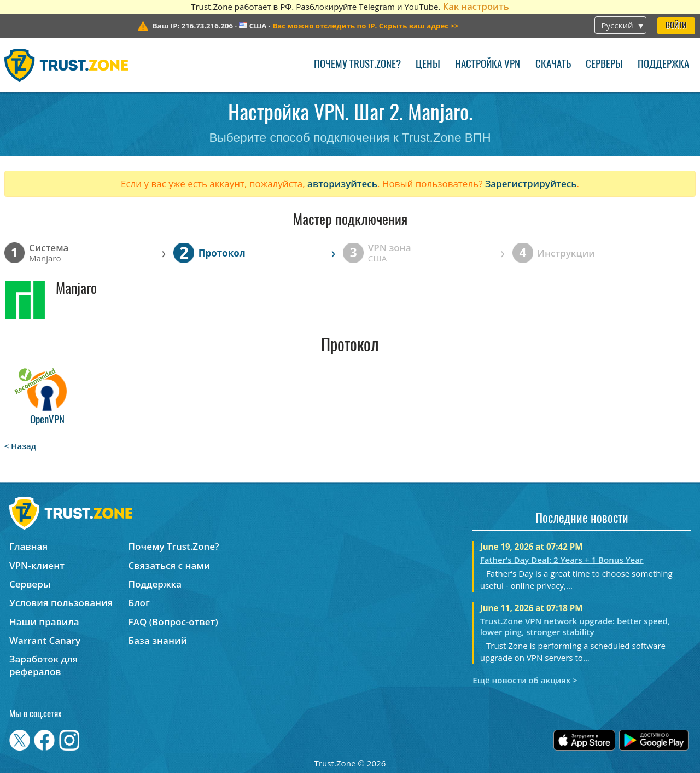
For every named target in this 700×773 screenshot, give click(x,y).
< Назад (21, 446)
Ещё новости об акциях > (525, 680)
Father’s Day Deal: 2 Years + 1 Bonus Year (562, 560)
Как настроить (476, 6)
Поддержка (663, 65)
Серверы (604, 65)
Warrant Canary (45, 640)
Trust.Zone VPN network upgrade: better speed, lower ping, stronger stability (575, 626)
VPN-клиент (37, 565)
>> (365, 26)
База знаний (158, 640)
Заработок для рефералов (43, 665)
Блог (139, 603)
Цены (428, 65)
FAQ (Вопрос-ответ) (173, 622)
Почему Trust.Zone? (357, 65)
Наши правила (44, 622)
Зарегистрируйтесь (531, 184)
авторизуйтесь (342, 184)
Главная (28, 546)
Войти (676, 26)
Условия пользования (61, 603)
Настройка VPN (488, 65)
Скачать (553, 65)
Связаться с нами (170, 565)
